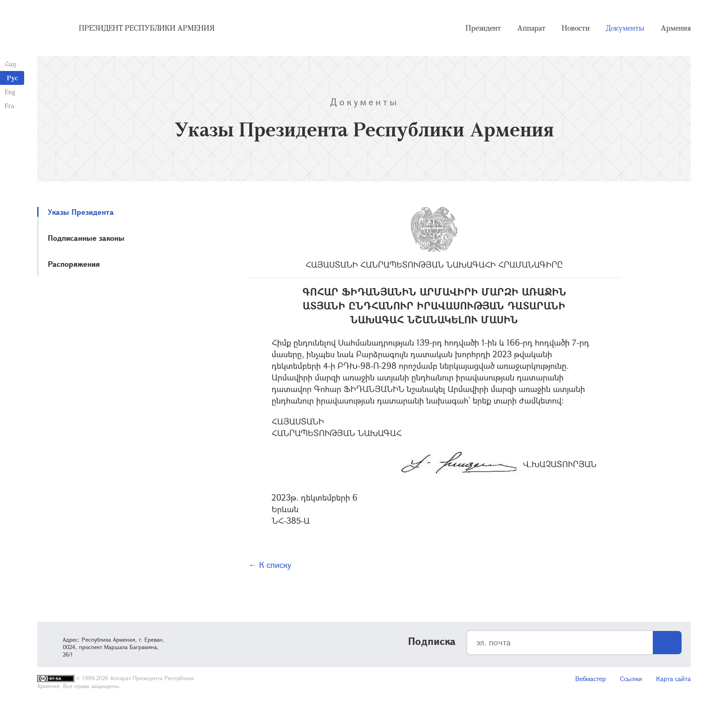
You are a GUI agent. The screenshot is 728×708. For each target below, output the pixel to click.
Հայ (10, 64)
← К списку (270, 565)
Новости (576, 28)
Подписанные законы (86, 238)
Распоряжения (74, 264)
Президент (483, 28)
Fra (10, 106)
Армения (676, 28)
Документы (625, 28)
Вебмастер (591, 679)
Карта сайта (673, 679)
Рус (13, 78)
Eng (10, 92)
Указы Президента (81, 212)
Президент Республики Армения (147, 28)
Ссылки (631, 679)
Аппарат (531, 28)
